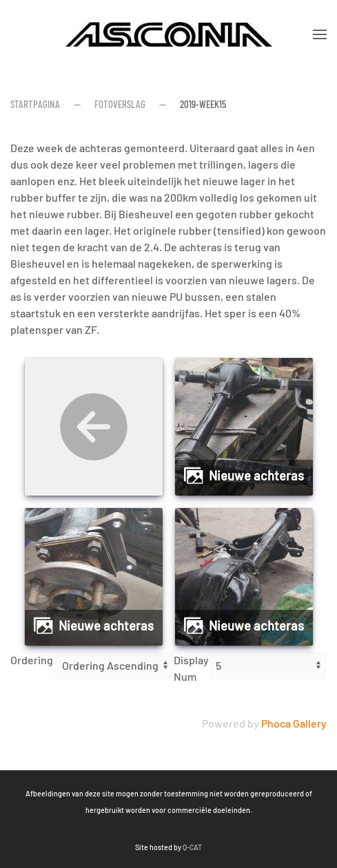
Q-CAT (134, 847)
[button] (320, 34)
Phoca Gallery (294, 723)
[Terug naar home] (169, 34)
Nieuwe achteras (256, 476)
